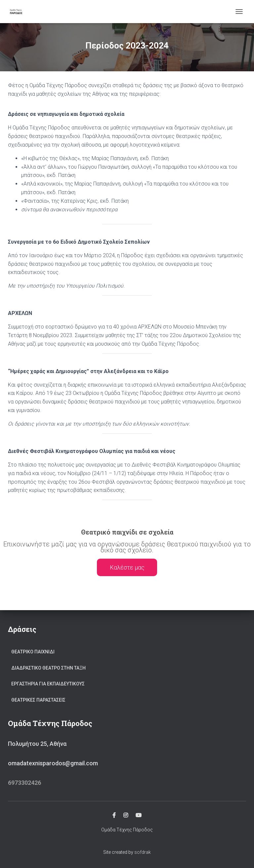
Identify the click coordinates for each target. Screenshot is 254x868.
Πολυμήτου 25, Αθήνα (37, 744)
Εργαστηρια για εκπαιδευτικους (48, 684)
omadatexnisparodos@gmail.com (53, 763)
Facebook (114, 816)
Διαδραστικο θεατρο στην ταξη (48, 668)
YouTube (139, 816)
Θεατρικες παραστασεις (38, 700)
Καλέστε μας (127, 567)
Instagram (126, 816)
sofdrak (143, 852)
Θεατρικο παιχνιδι (33, 652)
